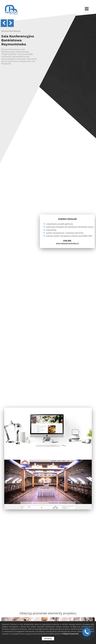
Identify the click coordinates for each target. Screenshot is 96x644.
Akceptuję (48, 639)
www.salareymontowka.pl (67, 243)
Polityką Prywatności (70, 634)
